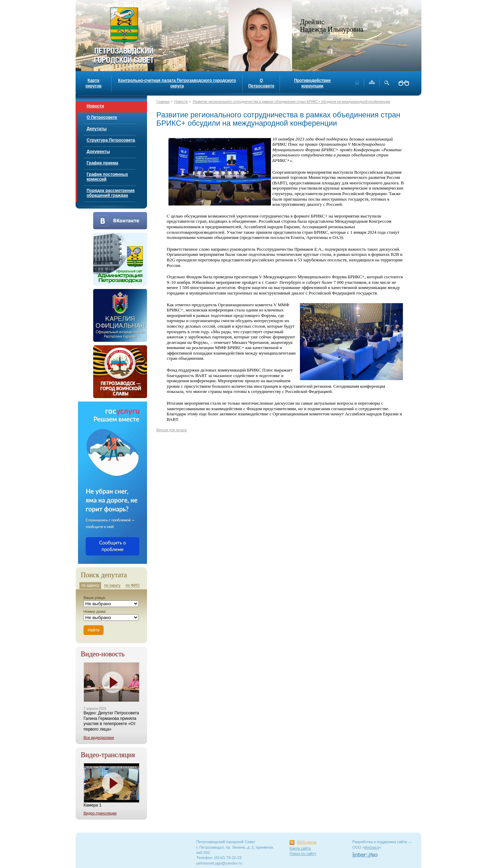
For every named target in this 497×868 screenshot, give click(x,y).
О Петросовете (261, 83)
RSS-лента (307, 842)
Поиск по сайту (303, 853)
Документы (98, 152)
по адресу (90, 585)
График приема (102, 163)
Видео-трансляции (100, 813)
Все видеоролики (99, 737)
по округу (112, 585)
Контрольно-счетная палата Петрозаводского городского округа (177, 83)
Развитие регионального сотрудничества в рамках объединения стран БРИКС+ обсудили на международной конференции (291, 102)
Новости (95, 106)
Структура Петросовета (111, 140)
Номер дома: (95, 611)
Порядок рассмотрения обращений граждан (111, 193)
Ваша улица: (95, 598)
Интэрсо (372, 847)
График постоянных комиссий (107, 177)
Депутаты (97, 129)
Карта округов (93, 83)
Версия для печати (172, 430)
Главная (163, 102)
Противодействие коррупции (312, 83)
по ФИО (133, 585)
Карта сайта (300, 848)
